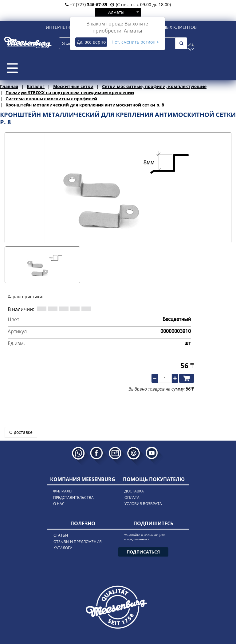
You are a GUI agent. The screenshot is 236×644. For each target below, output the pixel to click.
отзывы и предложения (78, 542)
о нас (59, 504)
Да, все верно (91, 42)
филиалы (63, 491)
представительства (73, 497)
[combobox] (118, 12)
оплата (132, 497)
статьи (61, 535)
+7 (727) (86, 4)
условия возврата (143, 504)
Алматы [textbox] (116, 12)
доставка (134, 491)
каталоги (63, 548)
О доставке (21, 432)
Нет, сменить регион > (135, 42)
